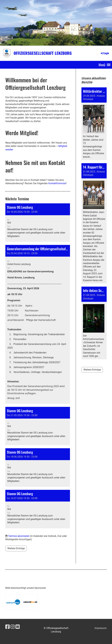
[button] (38, 223)
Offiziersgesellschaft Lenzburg (43, 53)
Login (105, 53)
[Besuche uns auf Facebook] (7, 627)
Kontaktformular (57, 183)
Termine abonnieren (19, 536)
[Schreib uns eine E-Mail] (18, 627)
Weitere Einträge (16, 548)
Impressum (101, 628)
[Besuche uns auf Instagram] (13, 627)
